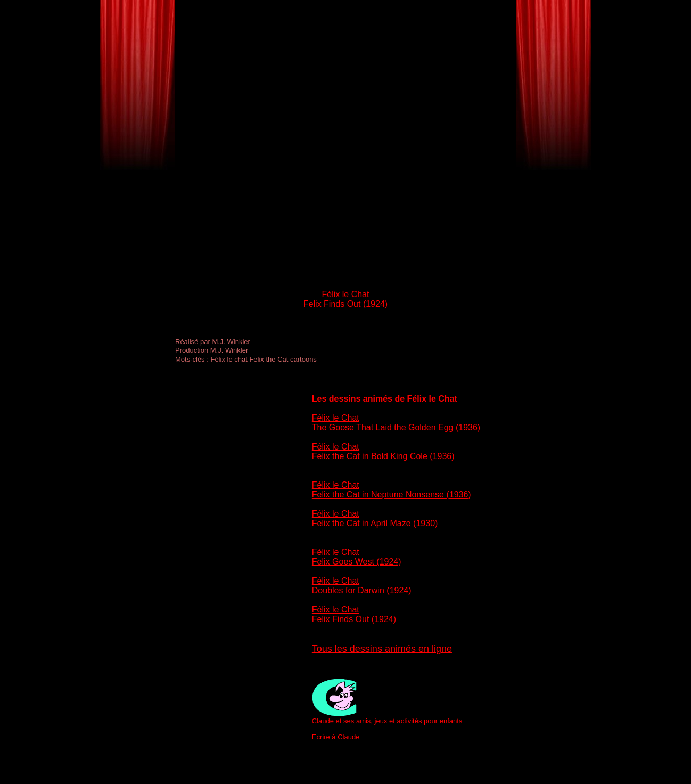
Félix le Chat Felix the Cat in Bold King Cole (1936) (383, 451)
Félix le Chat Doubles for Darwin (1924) (362, 586)
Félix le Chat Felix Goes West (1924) (357, 557)
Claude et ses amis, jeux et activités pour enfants (387, 721)
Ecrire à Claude (336, 737)
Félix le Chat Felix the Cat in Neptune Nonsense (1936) (392, 490)
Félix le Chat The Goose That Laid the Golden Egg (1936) (396, 423)
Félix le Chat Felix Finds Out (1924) (354, 614)
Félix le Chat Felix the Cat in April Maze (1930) (375, 518)
